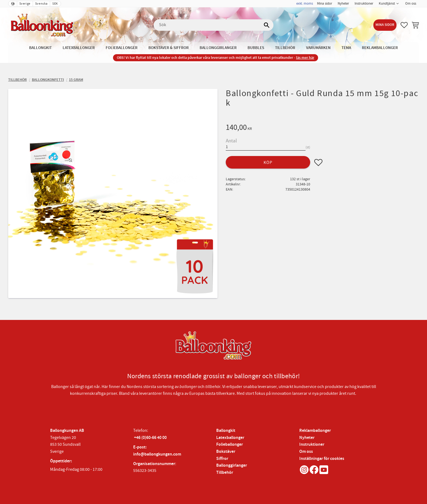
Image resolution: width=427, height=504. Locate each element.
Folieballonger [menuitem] (122, 48)
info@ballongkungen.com (157, 454)
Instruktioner (312, 445)
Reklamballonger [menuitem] (380, 48)
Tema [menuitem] (346, 48)
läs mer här (305, 58)
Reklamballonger (315, 431)
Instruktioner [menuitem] (364, 4)
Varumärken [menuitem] (318, 48)
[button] (404, 25)
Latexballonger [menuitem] (79, 48)
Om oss (306, 452)
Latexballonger (230, 438)
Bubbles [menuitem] (256, 48)
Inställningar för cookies (322, 459)
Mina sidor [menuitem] (325, 4)
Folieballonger (230, 445)
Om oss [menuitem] (411, 4)
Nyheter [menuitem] (343, 4)
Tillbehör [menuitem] (285, 48)
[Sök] (267, 25)
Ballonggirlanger (232, 465)
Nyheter (307, 438)
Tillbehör (225, 473)
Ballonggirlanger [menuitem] (218, 48)
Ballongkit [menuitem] (40, 48)
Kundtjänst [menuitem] (387, 4)
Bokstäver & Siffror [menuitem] (169, 48)
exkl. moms (305, 4)
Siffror (222, 459)
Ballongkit (226, 431)
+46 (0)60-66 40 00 (150, 438)
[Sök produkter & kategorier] (213, 25)
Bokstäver (226, 452)
